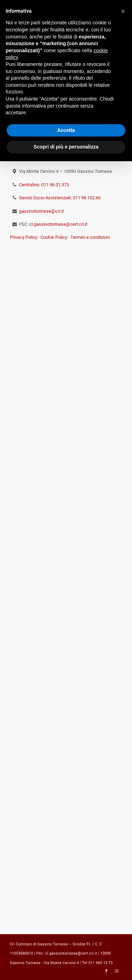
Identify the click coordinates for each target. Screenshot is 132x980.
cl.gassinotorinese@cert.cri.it (58, 224)
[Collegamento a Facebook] (106, 971)
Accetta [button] (66, 130)
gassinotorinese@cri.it (41, 211)
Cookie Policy (54, 237)
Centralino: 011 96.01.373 (44, 185)
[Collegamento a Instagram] (117, 971)
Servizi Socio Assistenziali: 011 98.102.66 (60, 198)
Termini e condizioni (90, 237)
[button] (123, 11)
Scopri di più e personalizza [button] (66, 147)
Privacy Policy (24, 237)
